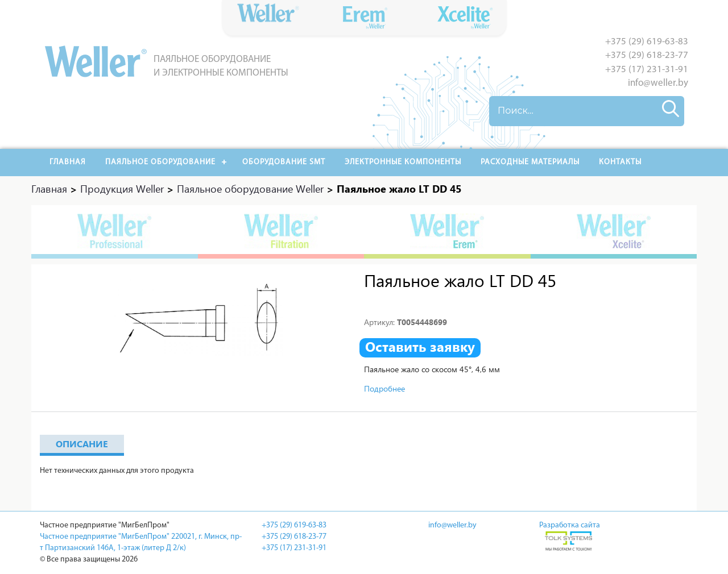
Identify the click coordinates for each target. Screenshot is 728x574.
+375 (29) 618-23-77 (647, 55)
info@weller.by (658, 83)
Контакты (620, 162)
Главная (68, 162)
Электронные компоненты (403, 162)
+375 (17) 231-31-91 (647, 70)
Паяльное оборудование (160, 162)
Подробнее (384, 388)
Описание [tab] (82, 444)
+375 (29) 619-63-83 (647, 42)
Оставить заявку (420, 347)
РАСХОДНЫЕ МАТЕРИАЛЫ (530, 162)
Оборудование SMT (284, 162)
